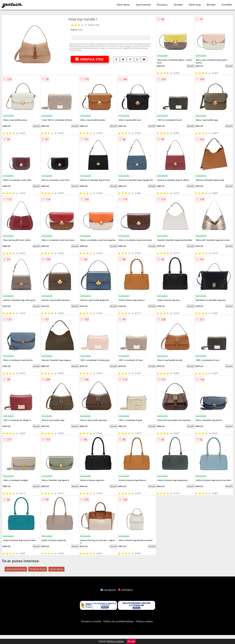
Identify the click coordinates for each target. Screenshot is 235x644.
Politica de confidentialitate (119, 621)
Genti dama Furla (16, 569)
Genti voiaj (195, 5)
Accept (131, 641)
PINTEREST (125, 590)
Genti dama (123, 5)
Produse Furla (38, 569)
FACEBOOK (108, 590)
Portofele (227, 5)
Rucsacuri (162, 5)
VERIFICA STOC (90, 59)
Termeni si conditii (91, 621)
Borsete (211, 5)
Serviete (178, 5)
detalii (190, 66)
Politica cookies (144, 621)
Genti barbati (143, 5)
